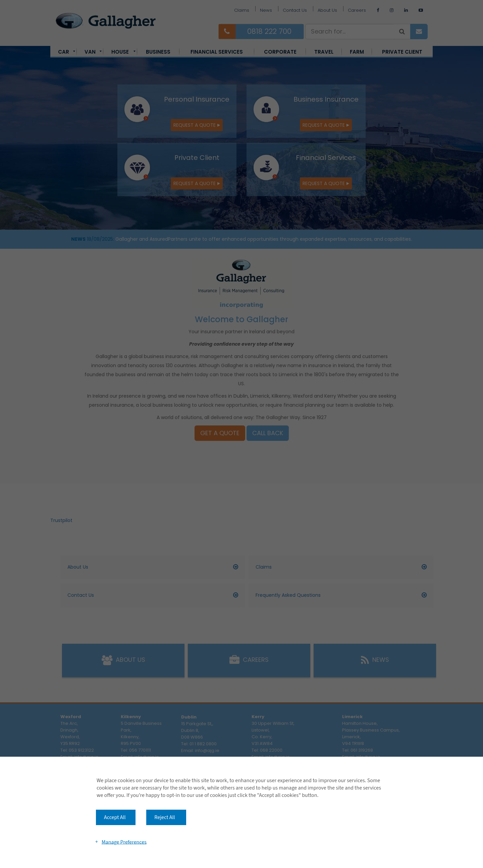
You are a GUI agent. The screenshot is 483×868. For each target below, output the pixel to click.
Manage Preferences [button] (124, 842)
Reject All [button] (165, 817)
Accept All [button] (115, 817)
